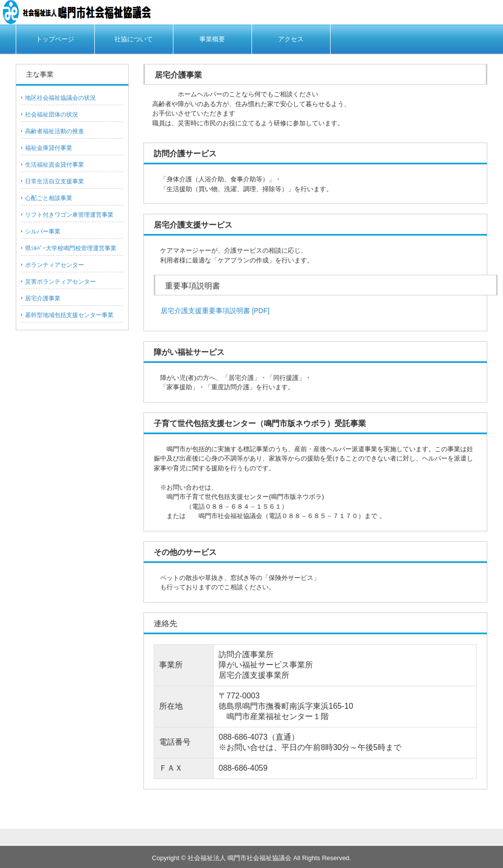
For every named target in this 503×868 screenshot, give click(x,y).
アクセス (291, 39)
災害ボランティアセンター (60, 282)
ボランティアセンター (55, 265)
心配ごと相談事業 (49, 198)
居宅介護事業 (43, 298)
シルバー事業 (43, 231)
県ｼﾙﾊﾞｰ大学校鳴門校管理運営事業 (71, 248)
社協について (134, 39)
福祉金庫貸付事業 (49, 148)
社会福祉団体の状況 (52, 115)
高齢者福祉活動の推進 (55, 131)
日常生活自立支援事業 (55, 181)
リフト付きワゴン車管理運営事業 (69, 215)
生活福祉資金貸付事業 (55, 165)
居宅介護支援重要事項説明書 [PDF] (212, 311)
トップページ (55, 39)
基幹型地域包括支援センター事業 (69, 315)
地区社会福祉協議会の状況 (60, 98)
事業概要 (212, 39)
